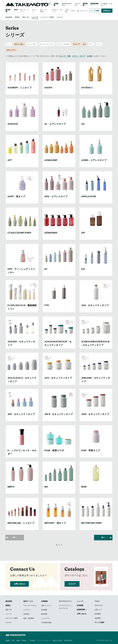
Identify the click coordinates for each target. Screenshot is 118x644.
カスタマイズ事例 (47, 17)
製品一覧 (26, 17)
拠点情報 (44, 614)
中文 (13, 641)
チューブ (76, 44)
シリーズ (35, 17)
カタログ (60, 17)
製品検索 (9, 17)
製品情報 (9, 601)
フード (9, 44)
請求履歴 (98, 614)
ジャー (99, 44)
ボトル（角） (32, 44)
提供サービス (28, 601)
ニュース (77, 4)
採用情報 (85, 4)
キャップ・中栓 (65, 56)
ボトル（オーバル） (47, 44)
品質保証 (26, 614)
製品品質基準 (68, 641)
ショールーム (35, 4)
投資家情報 (94, 4)
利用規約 (33, 641)
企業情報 (44, 601)
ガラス (91, 44)
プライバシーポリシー (44, 641)
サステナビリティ (67, 4)
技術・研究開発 (29, 618)
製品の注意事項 (58, 641)
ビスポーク (27, 610)
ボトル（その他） (64, 44)
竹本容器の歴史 (46, 623)
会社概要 (44, 610)
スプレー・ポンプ (79, 56)
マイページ (83, 11)
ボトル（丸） (19, 44)
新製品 (17, 17)
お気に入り (98, 610)
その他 (89, 56)
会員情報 (98, 618)
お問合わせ (107, 11)
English (8, 641)
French (24, 641)
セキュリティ (11, 50)
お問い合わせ (19, 584)
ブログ (73, 11)
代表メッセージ (46, 605)
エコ (84, 44)
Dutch (18, 641)
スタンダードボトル (30, 605)
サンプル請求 (95, 11)
